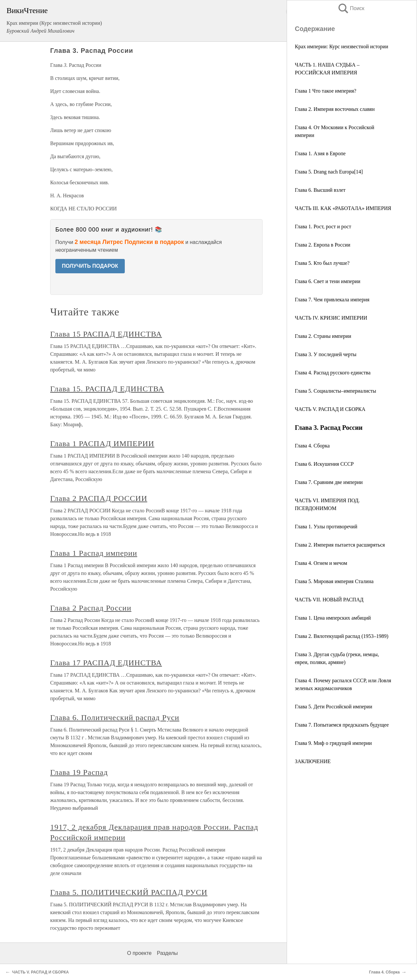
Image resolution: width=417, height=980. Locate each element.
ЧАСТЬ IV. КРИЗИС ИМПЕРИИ (331, 318)
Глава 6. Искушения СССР (324, 464)
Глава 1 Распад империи (94, 553)
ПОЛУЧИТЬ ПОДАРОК (90, 266)
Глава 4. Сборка (312, 446)
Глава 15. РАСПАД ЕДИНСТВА (107, 389)
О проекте (139, 953)
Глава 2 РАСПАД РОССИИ (99, 498)
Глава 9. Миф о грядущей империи (333, 743)
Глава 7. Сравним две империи (329, 482)
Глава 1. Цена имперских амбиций (333, 618)
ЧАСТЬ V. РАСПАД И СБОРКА (330, 409)
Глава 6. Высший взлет (320, 190)
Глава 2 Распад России (91, 608)
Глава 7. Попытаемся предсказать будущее (342, 725)
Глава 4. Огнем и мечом (321, 563)
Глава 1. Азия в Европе (320, 153)
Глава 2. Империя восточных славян (335, 109)
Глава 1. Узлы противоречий (326, 527)
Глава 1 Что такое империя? (326, 91)
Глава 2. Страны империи (323, 336)
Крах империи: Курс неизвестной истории (342, 46)
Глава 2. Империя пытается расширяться (340, 545)
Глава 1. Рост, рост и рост (323, 226)
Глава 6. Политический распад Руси (115, 717)
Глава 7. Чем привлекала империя (332, 300)
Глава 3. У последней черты (326, 354)
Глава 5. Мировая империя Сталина (334, 581)
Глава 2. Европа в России (323, 245)
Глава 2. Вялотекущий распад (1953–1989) (342, 636)
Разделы (167, 953)
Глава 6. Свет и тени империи (328, 281)
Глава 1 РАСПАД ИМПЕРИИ (102, 444)
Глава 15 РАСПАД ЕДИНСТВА (106, 334)
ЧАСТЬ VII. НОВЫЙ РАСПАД (329, 600)
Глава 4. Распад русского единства (333, 373)
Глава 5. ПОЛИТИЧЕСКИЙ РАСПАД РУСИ (129, 892)
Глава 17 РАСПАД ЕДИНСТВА (106, 663)
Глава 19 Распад (79, 772)
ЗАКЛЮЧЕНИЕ (313, 761)
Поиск (351, 8)
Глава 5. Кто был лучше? (322, 263)
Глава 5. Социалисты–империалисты (336, 391)
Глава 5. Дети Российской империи (334, 707)
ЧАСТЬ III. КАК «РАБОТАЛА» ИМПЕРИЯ (343, 208)
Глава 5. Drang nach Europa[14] (329, 172)
